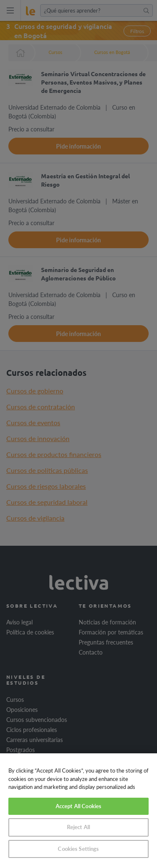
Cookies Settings (78, 849)
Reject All (78, 827)
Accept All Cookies (78, 806)
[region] (78, 811)
